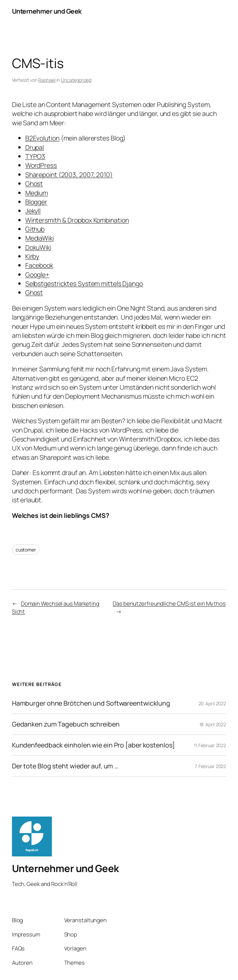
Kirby (32, 256)
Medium (37, 193)
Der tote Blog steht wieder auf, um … (65, 766)
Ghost (34, 184)
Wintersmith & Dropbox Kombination (77, 220)
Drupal (35, 147)
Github (35, 229)
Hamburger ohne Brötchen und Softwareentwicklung (91, 703)
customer (26, 550)
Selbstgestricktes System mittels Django (84, 284)
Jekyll (33, 211)
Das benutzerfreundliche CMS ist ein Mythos (169, 603)
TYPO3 (35, 156)
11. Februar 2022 (210, 745)
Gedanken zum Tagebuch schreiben (66, 724)
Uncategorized (76, 80)
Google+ (37, 275)
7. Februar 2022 (211, 766)
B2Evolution (42, 138)
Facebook (39, 265)
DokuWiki (38, 247)
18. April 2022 (213, 724)
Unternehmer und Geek (47, 11)
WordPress (41, 165)
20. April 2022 (212, 703)
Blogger (36, 202)
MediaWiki (40, 238)
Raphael (47, 80)
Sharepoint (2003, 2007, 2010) (69, 175)
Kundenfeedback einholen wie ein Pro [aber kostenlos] (93, 745)
